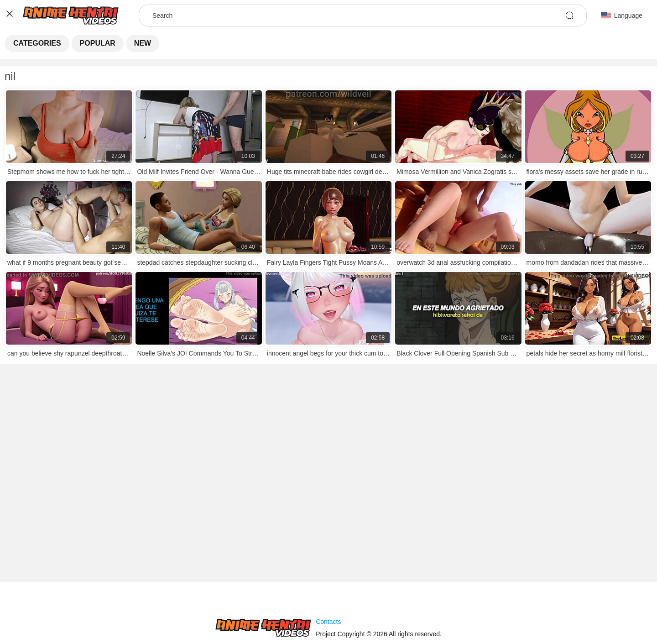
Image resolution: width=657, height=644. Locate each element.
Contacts (328, 622)
